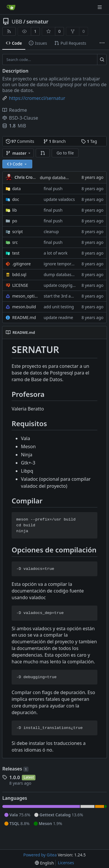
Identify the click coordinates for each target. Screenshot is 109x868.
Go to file (65, 153)
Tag (89, 141)
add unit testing (59, 307)
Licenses (66, 863)
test (16, 253)
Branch (55, 141)
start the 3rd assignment (67, 296)
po (15, 221)
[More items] (102, 43)
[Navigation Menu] (100, 7)
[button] (43, 153)
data (16, 189)
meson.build (24, 307)
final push (53, 189)
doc (16, 199)
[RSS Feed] (9, 31)
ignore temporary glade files (71, 264)
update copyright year (65, 285)
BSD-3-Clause (20, 118)
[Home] (11, 7)
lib (15, 210)
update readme (58, 317)
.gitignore (22, 264)
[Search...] (102, 60)
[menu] (44, 863)
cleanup (51, 232)
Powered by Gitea (40, 855)
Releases (15, 769)
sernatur (37, 21)
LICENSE (20, 285)
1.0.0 (15, 777)
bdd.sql (19, 274)
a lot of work (56, 253)
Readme (15, 110)
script (17, 232)
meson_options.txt (25, 296)
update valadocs (59, 199)
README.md (24, 317)
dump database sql (58, 178)
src (15, 242)
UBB (17, 21)
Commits (20, 141)
